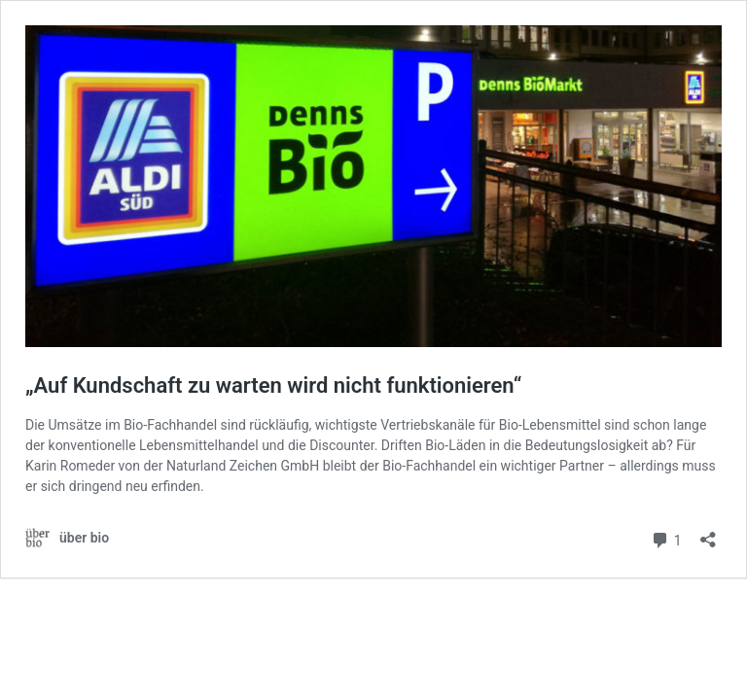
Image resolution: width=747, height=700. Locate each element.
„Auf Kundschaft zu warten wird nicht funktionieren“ (273, 385)
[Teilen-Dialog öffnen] (708, 533)
